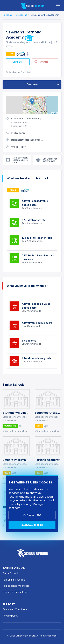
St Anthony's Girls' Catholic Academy (27, 413)
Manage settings (32, 515)
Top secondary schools (16, 586)
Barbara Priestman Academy (22, 460)
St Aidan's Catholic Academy (45, 15)
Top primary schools (14, 580)
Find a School (10, 573)
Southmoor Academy (49, 413)
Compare (17, 62)
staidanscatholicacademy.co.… (27, 140)
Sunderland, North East (16, 431)
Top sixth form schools (15, 592)
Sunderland (22, 15)
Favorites (44, 62)
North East (8, 15)
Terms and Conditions (15, 609)
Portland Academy (47, 460)
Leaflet (54, 113)
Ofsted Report (19, 147)
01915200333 (18, 133)
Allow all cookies (32, 525)
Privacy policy (10, 616)
